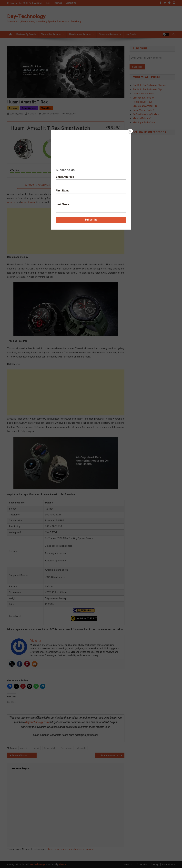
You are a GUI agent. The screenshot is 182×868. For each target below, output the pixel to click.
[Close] (130, 131)
